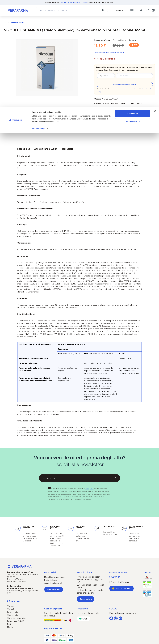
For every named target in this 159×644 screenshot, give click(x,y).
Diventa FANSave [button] (118, 572)
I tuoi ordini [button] (50, 572)
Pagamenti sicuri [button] (53, 629)
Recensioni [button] (83, 609)
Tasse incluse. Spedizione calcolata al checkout (109, 52)
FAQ (9, 624)
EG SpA (115, 103)
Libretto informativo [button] (133, 103)
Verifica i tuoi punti (123, 588)
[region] (47, 68)
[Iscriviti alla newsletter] (115, 478)
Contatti (11, 609)
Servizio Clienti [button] (85, 572)
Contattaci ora (86, 599)
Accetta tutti (133, 6)
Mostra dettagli (38, 21)
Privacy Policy (90, 489)
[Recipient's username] (75, 478)
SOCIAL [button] (113, 609)
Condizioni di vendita (16, 618)
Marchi (10, 627)
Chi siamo (11, 606)
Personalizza (133, 14)
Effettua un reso (54, 589)
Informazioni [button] (14, 601)
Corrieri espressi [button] (53, 609)
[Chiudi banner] (155, 4)
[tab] (24, 150)
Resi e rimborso (51, 580)
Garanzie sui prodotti (53, 583)
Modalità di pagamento (54, 577)
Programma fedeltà (16, 621)
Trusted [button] (147, 572)
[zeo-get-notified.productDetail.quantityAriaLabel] (106, 76)
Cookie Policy (13, 615)
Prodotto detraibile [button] (102, 108)
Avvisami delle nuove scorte (125, 85)
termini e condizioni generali (126, 89)
